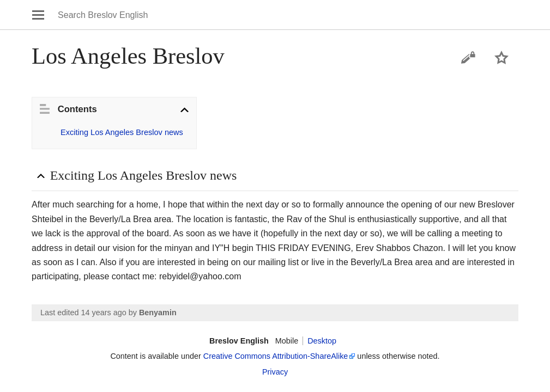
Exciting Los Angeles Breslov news (122, 132)
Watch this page (501, 58)
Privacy (275, 372)
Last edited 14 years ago (83, 313)
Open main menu (38, 15)
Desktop (322, 341)
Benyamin (158, 313)
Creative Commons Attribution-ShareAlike (276, 356)
